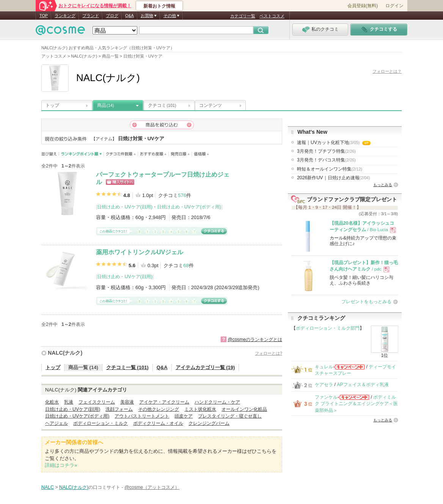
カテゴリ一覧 (243, 16)
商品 (105, 105)
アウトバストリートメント (142, 416)
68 (186, 265)
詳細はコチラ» (61, 465)
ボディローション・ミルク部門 (328, 328)
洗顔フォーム (119, 409)
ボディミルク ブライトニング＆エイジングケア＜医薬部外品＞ (356, 404)
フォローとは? (269, 353)
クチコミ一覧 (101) (127, 367)
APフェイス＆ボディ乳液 (363, 385)
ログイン (394, 6)
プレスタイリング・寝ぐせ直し (230, 416)
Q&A (130, 16)
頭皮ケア (184, 416)
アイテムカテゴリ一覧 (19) (205, 367)
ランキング (65, 16)
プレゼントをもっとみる (366, 302)
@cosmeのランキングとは (255, 340)
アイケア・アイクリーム (164, 402)
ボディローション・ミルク (101, 423)
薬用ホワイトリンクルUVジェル (140, 252)
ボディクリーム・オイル (158, 423)
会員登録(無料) (363, 6)
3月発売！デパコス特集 (326, 160)
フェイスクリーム (97, 402)
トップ (52, 105)
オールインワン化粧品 (244, 409)
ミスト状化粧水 (200, 409)
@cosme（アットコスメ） (152, 487)
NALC (48, 487)
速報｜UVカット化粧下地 (334, 142)
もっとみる (383, 185)
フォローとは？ (387, 71)
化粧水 (52, 402)
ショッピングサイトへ (120, 182)
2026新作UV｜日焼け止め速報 (334, 178)
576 (182, 195)
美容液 (127, 402)
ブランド (91, 16)
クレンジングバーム (209, 423)
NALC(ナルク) (65, 353)
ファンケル (326, 397)
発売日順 (180, 154)
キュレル (324, 367)
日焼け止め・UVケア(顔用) (125, 207)
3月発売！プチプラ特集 (326, 151)
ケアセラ (324, 385)
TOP (44, 16)
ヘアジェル (57, 423)
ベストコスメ (272, 16)
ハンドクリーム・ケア (217, 402)
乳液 (69, 402)
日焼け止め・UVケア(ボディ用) (189, 207)
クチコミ (162, 105)
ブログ (112, 16)
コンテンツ (211, 105)
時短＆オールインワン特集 (330, 169)
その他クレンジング (159, 409)
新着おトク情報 (159, 6)
